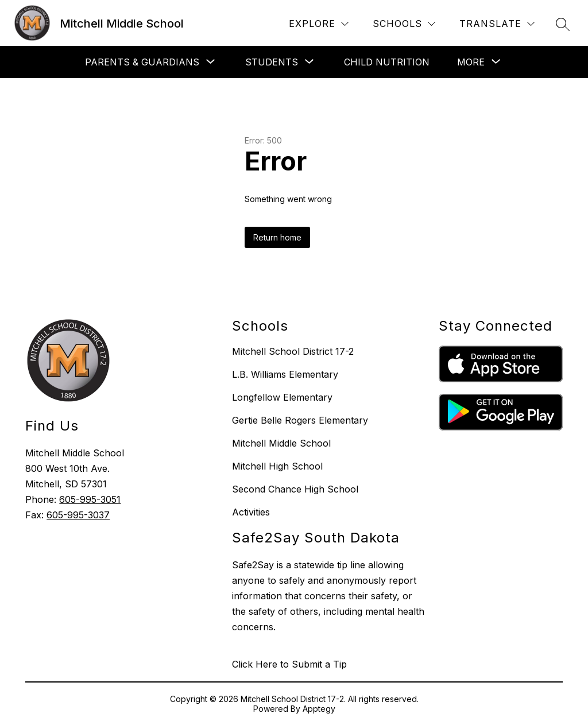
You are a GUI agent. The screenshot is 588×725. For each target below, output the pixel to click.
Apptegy (319, 709)
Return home (277, 237)
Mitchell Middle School (281, 443)
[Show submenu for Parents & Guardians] (142, 62)
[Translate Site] (497, 24)
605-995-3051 (90, 499)
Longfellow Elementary (282, 397)
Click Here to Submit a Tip (289, 664)
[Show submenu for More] (471, 62)
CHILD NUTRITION (387, 62)
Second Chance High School (295, 489)
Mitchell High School (277, 466)
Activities (251, 512)
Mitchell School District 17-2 (293, 351)
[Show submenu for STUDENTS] (272, 62)
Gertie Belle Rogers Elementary (300, 420)
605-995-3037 (78, 515)
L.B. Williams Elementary (285, 374)
